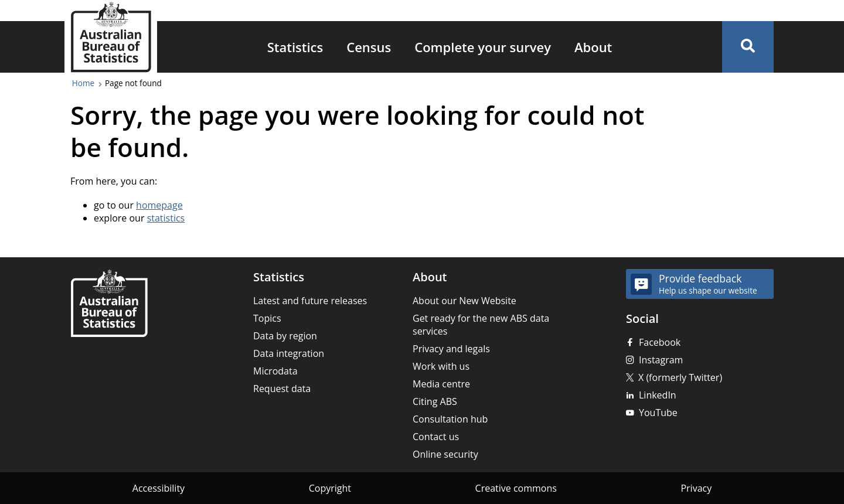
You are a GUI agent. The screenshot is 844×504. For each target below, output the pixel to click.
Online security (445, 454)
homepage (159, 205)
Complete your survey (483, 47)
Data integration (289, 353)
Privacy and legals (451, 349)
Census (369, 47)
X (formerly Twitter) (680, 377)
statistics (166, 218)
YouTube (658, 413)
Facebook (660, 342)
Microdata (275, 371)
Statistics (295, 47)
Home (83, 83)
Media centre (441, 384)
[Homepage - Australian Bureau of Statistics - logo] (111, 37)
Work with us (441, 366)
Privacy (696, 488)
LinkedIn (658, 395)
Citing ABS (435, 401)
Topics (267, 318)
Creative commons (516, 488)
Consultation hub (450, 419)
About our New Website (464, 301)
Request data (282, 389)
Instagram (661, 360)
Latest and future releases (310, 301)
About (593, 47)
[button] (748, 47)
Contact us (436, 437)
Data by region (285, 336)
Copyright (330, 488)
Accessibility (159, 488)
